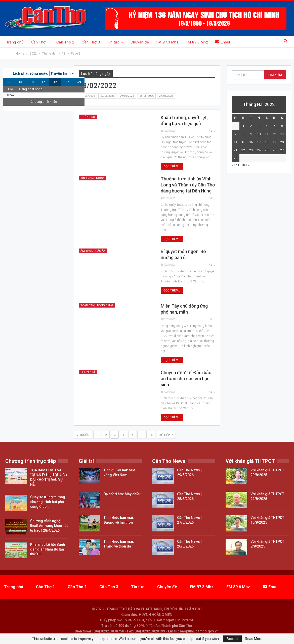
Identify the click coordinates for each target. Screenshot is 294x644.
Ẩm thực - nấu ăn (93, 251)
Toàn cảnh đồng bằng (97, 305)
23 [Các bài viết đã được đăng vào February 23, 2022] (251, 150)
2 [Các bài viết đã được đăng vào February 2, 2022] (251, 126)
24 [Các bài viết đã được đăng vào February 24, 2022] (259, 150)
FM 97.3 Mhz (167, 42)
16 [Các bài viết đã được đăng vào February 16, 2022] (251, 142)
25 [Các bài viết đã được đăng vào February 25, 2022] (267, 150)
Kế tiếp (166, 435)
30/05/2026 (107, 96)
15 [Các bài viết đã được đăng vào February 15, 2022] (243, 142)
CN (79, 82)
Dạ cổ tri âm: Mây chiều (122, 494)
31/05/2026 (88, 96)
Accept (232, 639)
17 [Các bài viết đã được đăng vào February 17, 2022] (259, 142)
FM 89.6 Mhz (197, 42)
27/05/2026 (166, 96)
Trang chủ (15, 42)
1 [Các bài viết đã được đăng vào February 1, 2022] (243, 126)
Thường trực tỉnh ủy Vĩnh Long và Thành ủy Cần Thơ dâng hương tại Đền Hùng (188, 185)
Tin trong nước (92, 178)
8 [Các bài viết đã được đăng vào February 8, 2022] (243, 134)
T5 (44, 82)
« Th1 (235, 165)
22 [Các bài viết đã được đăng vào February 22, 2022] (243, 150)
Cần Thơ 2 (65, 42)
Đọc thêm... (172, 166)
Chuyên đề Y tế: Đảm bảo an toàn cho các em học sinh (186, 379)
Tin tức (113, 42)
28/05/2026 (147, 96)
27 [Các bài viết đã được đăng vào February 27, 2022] (282, 150)
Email (223, 42)
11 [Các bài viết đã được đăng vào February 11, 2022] (267, 134)
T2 (9, 82)
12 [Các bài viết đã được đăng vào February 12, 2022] (274, 134)
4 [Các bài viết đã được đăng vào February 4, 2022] (266, 126)
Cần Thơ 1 (40, 42)
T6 (55, 82)
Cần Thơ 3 (91, 42)
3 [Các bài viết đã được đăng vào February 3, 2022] (259, 126)
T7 (67, 82)
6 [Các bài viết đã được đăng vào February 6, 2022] (282, 126)
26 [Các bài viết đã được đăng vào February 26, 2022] (274, 150)
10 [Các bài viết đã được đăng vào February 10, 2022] (259, 134)
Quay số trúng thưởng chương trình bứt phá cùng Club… (48, 502)
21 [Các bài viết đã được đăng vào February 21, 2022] (235, 150)
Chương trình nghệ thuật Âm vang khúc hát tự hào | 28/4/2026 (49, 526)
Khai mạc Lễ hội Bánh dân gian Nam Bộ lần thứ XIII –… (48, 549)
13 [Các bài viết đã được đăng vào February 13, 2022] (282, 134)
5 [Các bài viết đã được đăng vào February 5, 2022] (274, 126)
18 (151, 435)
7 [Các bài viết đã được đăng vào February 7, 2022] (236, 134)
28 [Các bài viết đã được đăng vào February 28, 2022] (235, 158)
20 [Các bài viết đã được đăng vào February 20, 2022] (282, 142)
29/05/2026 (127, 96)
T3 (20, 82)
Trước (83, 435)
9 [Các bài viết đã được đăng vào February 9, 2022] (251, 134)
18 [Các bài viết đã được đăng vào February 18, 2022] (267, 142)
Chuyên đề (140, 42)
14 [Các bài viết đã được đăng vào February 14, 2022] (235, 142)
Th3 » (245, 165)
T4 (32, 82)
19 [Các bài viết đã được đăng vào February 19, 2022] (274, 142)
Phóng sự (88, 117)
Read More (254, 639)
